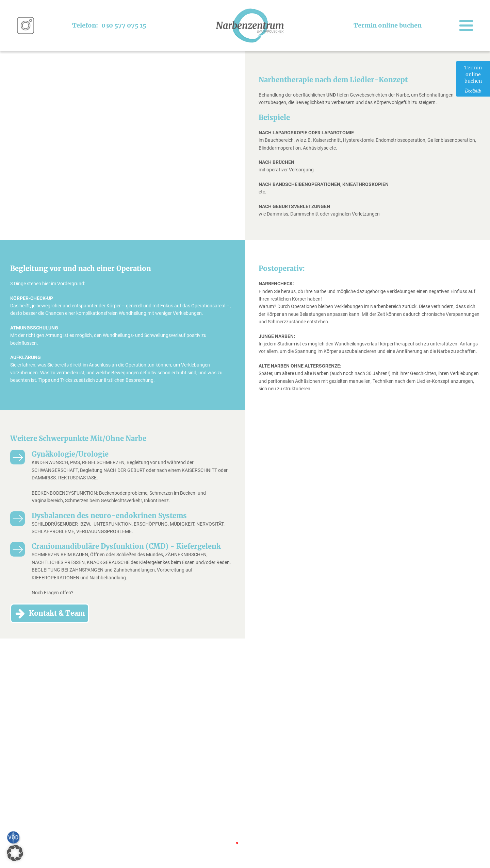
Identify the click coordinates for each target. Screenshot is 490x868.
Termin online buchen (388, 25)
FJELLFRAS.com (263, 843)
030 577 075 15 (124, 25)
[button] (15, 853)
